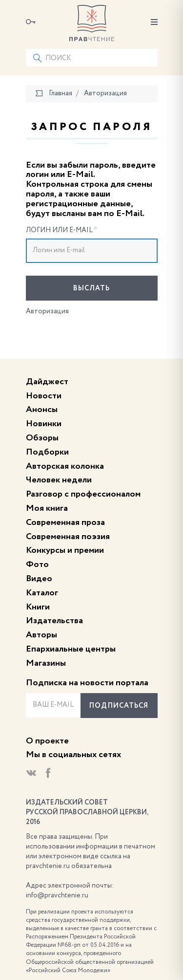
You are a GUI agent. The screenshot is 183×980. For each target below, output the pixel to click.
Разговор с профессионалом (83, 494)
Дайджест (47, 382)
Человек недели (59, 480)
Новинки (44, 424)
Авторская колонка (65, 466)
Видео (39, 579)
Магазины (46, 663)
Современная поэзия (68, 537)
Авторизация (47, 311)
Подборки (47, 452)
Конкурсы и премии (65, 550)
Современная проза (65, 523)
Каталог (42, 593)
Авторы (41, 635)
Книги (38, 607)
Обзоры (42, 438)
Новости (44, 396)
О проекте (47, 741)
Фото (37, 565)
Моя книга (47, 508)
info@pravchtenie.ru (57, 895)
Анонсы (42, 410)
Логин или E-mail (61, 230)
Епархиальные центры (71, 649)
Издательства (54, 621)
